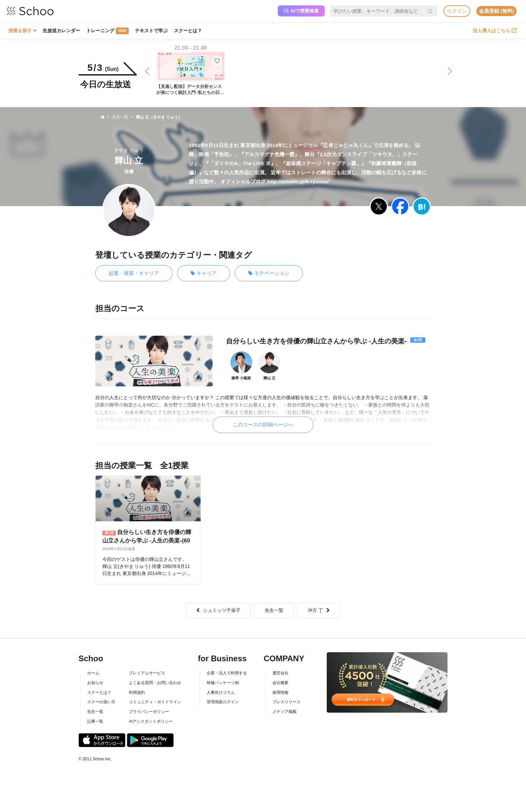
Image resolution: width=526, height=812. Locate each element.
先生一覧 (274, 610)
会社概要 (280, 683)
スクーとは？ (188, 31)
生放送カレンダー (61, 31)
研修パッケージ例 (223, 683)
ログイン (457, 11)
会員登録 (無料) (496, 11)
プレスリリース (286, 702)
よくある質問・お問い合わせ (155, 683)
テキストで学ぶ (151, 31)
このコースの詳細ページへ (263, 424)
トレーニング (108, 31)
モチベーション (269, 273)
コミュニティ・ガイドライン (155, 702)
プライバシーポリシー (149, 712)
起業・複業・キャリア (134, 273)
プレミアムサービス (147, 673)
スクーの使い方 (101, 702)
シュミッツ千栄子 (218, 610)
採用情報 (280, 692)
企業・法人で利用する (227, 673)
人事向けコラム (221, 692)
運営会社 (280, 673)
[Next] (449, 71)
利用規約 (137, 692)
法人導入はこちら (495, 31)
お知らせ (95, 683)
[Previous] (148, 71)
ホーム (93, 673)
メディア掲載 (284, 712)
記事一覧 (95, 721)
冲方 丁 (319, 610)
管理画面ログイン (223, 702)
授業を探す (22, 31)
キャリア (204, 273)
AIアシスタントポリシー (151, 721)
